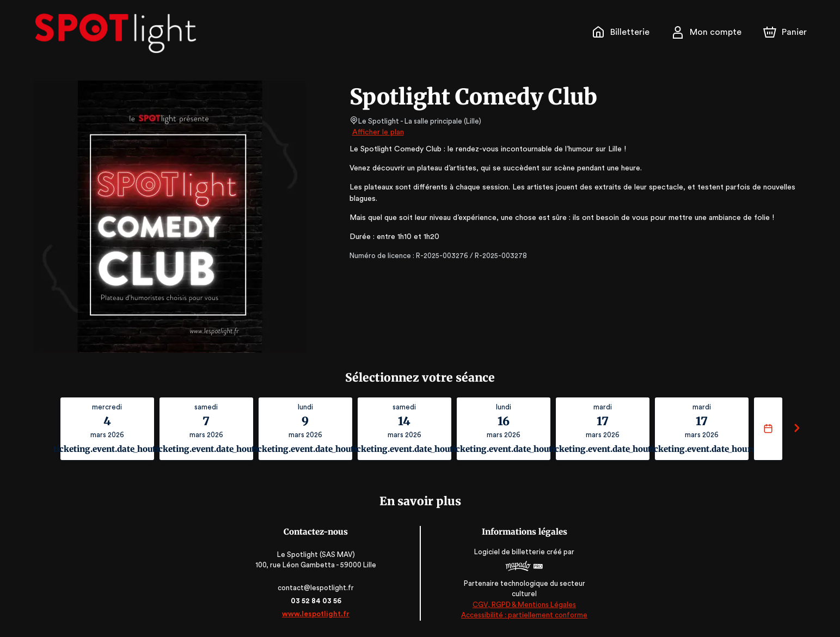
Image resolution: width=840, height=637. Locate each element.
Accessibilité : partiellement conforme (523, 615)
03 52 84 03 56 (317, 601)
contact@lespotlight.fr (317, 588)
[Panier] (784, 32)
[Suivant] (797, 429)
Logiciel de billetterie (510, 555)
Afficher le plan (377, 132)
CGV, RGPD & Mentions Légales (524, 605)
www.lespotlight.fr (317, 614)
